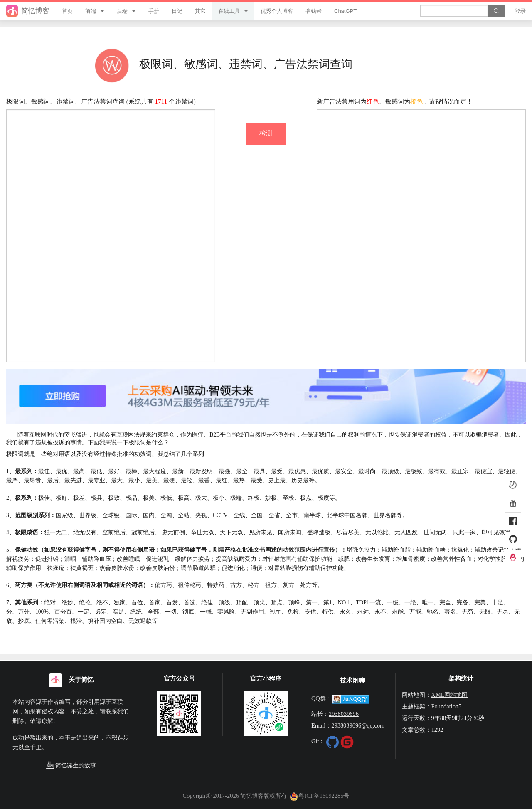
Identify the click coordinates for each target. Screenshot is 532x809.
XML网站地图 (449, 695)
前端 (91, 11)
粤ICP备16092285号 (320, 796)
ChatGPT (345, 11)
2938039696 (344, 714)
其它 (200, 11)
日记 (177, 11)
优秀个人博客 (277, 11)
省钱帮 (314, 11)
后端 (122, 11)
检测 (266, 133)
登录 (520, 11)
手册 (154, 11)
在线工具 (229, 11)
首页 (67, 11)
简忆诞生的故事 (71, 766)
